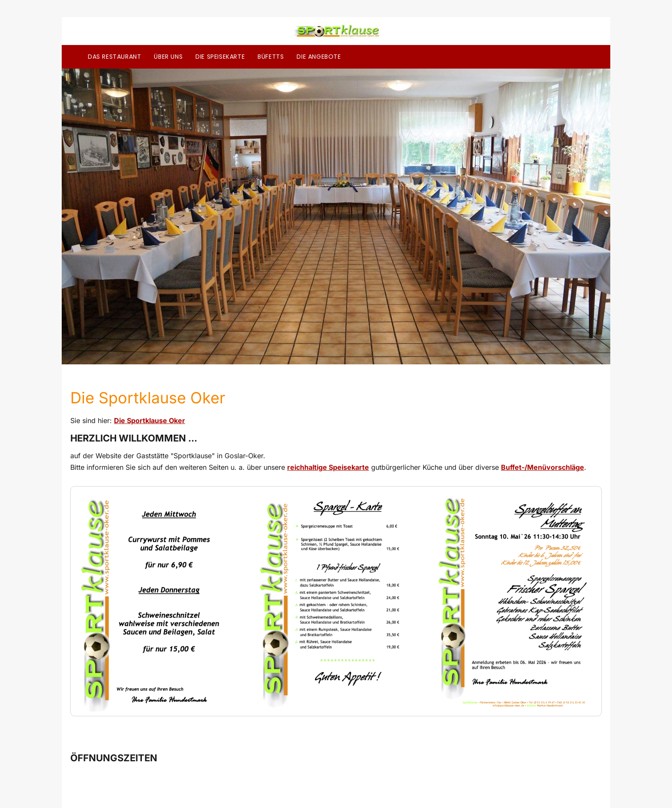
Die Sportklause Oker (150, 421)
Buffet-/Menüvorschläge (543, 467)
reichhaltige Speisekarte (328, 467)
